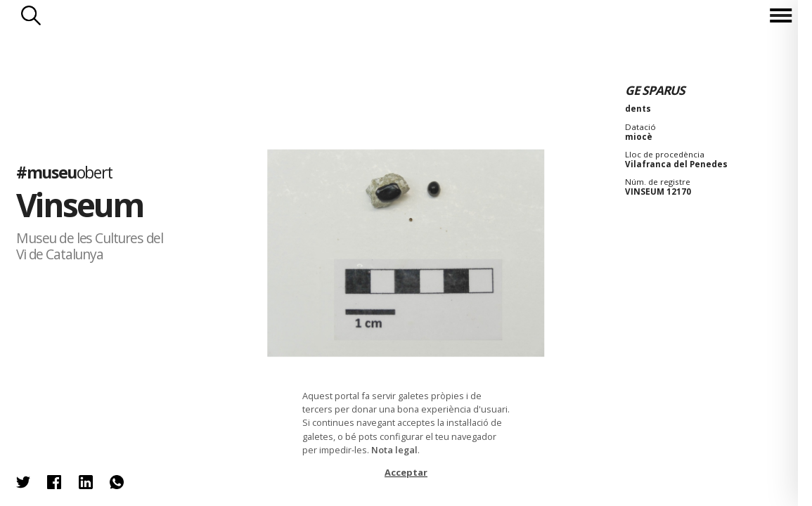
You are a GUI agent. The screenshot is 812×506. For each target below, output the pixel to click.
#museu (64, 172)
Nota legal (394, 450)
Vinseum (80, 205)
